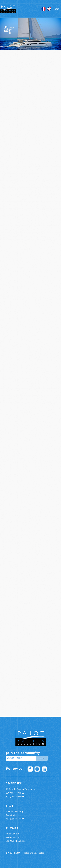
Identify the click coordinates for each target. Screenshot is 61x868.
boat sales (39, 853)
